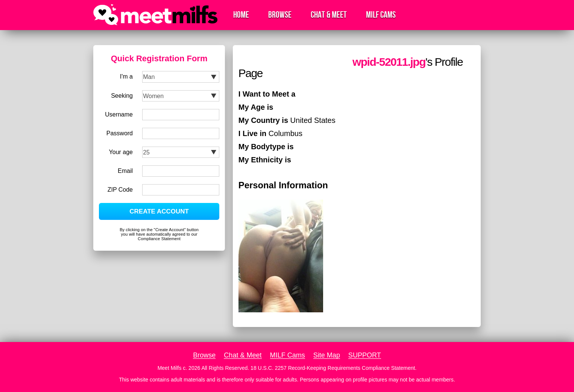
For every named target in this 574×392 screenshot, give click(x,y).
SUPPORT (365, 355)
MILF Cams (381, 15)
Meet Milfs (170, 368)
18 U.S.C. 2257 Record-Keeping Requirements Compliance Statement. (333, 368)
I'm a (126, 76)
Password (120, 133)
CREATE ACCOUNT (159, 211)
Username (119, 114)
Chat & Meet (329, 15)
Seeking (122, 96)
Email (125, 171)
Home (241, 15)
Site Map (327, 355)
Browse (280, 15)
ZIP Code (120, 190)
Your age (121, 152)
